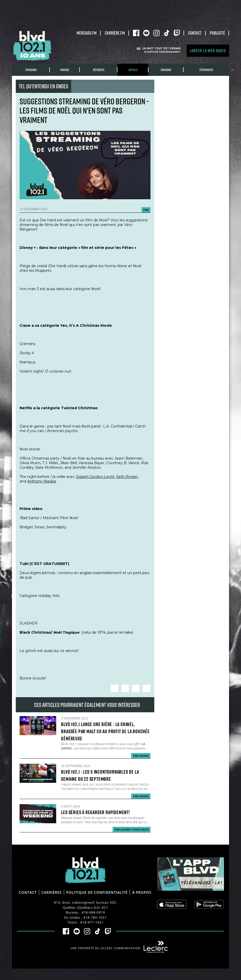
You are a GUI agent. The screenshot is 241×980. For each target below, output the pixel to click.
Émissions (31, 70)
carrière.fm (115, 33)
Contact (195, 33)
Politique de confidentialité (97, 892)
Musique (65, 70)
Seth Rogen (127, 477)
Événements (206, 70)
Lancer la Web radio (208, 51)
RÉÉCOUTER (99, 70)
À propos (142, 892)
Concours (166, 70)
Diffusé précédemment (164, 52)
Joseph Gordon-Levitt (95, 477)
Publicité (217, 33)
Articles (133, 70)
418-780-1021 (95, 917)
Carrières (52, 892)
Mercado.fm (87, 33)
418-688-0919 (93, 912)
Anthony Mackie (42, 481)
